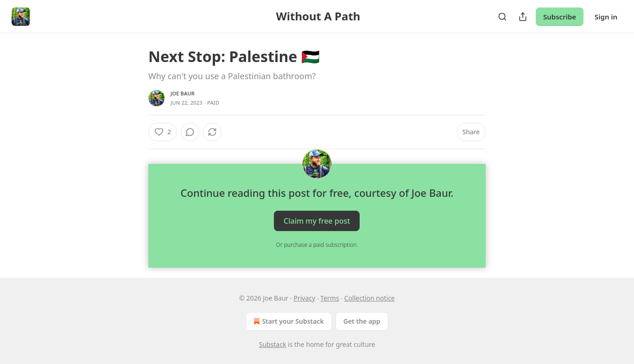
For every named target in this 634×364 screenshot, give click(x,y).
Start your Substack (288, 321)
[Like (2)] (163, 132)
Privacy (304, 298)
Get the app (362, 321)
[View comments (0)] (190, 132)
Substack (273, 344)
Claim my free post (317, 221)
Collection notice (370, 298)
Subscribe (560, 17)
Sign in (606, 17)
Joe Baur (183, 93)
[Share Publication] (523, 17)
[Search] (502, 17)
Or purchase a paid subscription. (317, 245)
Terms (330, 298)
